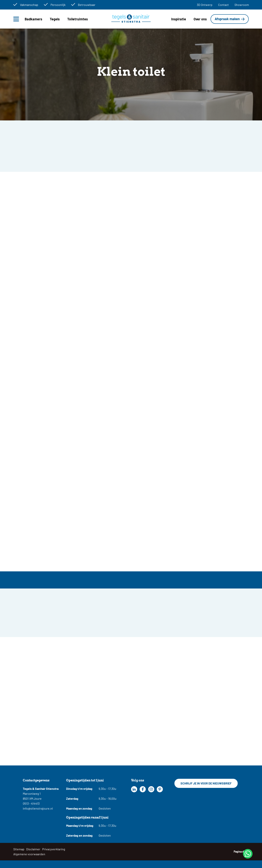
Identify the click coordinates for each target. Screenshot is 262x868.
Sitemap (19, 849)
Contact (223, 5)
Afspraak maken (227, 19)
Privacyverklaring (54, 849)
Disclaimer (33, 849)
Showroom (242, 5)
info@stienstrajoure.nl (38, 808)
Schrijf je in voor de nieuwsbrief (206, 783)
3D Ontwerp (205, 5)
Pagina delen (241, 852)
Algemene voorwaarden (29, 854)
